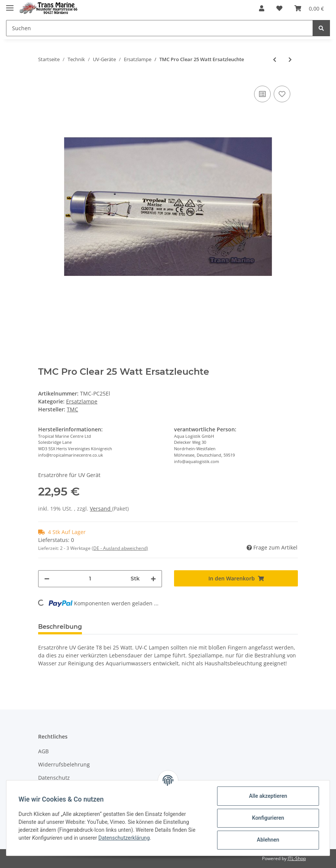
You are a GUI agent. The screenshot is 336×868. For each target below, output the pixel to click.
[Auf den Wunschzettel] (282, 94)
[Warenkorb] (309, 8)
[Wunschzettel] (279, 8)
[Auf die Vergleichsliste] (262, 94)
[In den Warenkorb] (236, 578)
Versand (101, 509)
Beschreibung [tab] (60, 627)
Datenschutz (54, 778)
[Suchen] (160, 28)
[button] (262, 8)
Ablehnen (268, 840)
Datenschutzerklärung (124, 838)
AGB (43, 751)
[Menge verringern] (47, 579)
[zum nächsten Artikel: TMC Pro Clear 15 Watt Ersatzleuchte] (290, 59)
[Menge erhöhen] (153, 579)
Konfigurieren (268, 818)
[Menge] (90, 579)
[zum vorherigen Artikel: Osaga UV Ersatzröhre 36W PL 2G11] (275, 59)
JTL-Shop (297, 858)
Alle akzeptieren (268, 796)
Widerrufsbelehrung (64, 764)
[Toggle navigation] (10, 5)
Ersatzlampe (82, 401)
